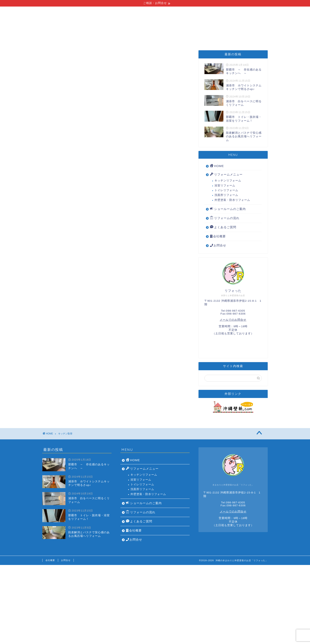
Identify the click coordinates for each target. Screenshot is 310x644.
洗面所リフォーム (226, 195)
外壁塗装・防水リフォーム (232, 200)
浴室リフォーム (225, 186)
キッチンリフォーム (228, 181)
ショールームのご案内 (177, 37)
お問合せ (218, 245)
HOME (61, 37)
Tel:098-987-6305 (233, 311)
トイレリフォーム (226, 190)
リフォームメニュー (94, 37)
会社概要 (248, 37)
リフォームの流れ (134, 37)
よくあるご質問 (217, 37)
